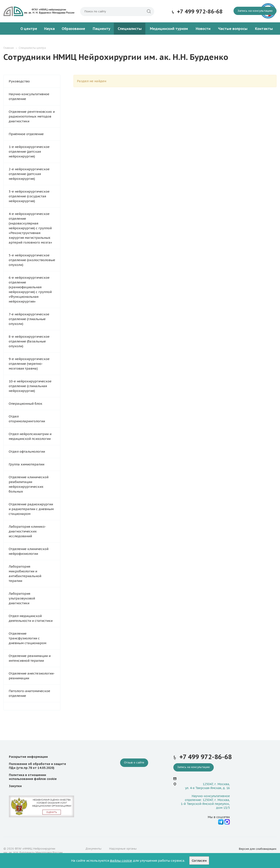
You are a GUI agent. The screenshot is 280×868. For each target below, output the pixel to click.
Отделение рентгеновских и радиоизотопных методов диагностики (32, 116)
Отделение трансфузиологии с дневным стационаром (27, 638)
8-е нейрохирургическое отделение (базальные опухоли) (29, 341)
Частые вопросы (233, 29)
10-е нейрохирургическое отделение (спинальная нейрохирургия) (30, 386)
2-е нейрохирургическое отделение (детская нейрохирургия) (29, 174)
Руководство (19, 81)
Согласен (199, 861)
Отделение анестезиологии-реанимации (32, 676)
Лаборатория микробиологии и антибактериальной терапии (25, 574)
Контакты (264, 29)
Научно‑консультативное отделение (29, 96)
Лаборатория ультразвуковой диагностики (22, 598)
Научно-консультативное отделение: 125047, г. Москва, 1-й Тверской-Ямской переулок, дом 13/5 (205, 802)
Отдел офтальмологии (27, 451)
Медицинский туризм (169, 29)
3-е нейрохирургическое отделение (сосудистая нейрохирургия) (29, 196)
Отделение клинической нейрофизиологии (29, 551)
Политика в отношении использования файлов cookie (33, 777)
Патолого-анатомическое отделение (29, 693)
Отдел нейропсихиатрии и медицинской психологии (30, 436)
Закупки (15, 786)
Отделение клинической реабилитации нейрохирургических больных (29, 484)
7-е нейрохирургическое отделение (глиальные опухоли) (29, 319)
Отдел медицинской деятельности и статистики (31, 618)
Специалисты (130, 29)
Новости (203, 29)
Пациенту (102, 29)
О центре (29, 29)
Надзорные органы (123, 849)
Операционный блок (26, 404)
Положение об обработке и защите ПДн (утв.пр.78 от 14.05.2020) (37, 766)
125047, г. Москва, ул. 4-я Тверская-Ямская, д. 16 (207, 786)
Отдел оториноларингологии (27, 419)
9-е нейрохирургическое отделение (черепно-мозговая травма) (29, 364)
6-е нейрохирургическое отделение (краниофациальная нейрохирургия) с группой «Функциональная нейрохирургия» (30, 289)
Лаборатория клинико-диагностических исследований (27, 531)
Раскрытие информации (28, 757)
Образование (73, 29)
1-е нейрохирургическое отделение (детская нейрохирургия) (29, 151)
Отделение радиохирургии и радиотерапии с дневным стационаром (31, 509)
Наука (49, 29)
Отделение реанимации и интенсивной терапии (30, 658)
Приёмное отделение (26, 134)
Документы (93, 849)
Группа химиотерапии (27, 464)
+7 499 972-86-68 (200, 11)
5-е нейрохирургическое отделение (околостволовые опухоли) (32, 260)
